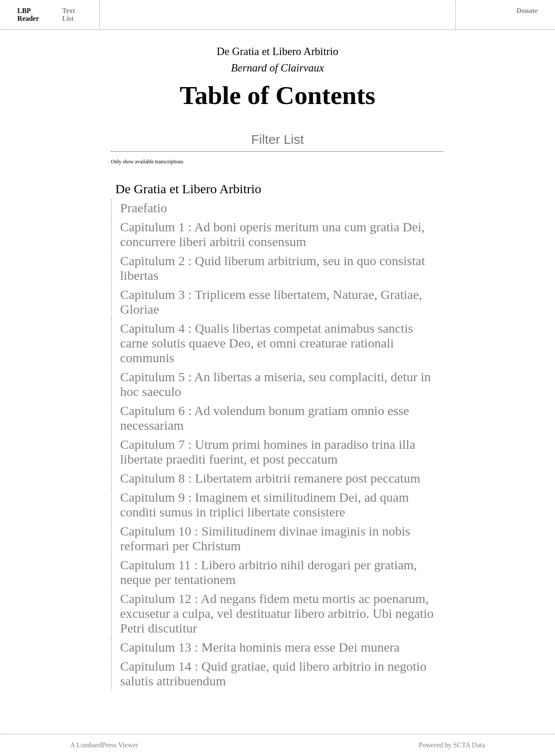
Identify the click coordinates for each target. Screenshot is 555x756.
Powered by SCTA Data (452, 745)
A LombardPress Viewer (104, 745)
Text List (69, 15)
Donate (527, 11)
